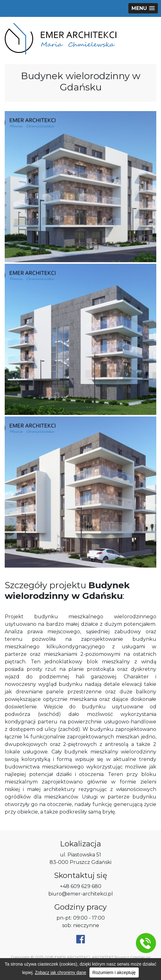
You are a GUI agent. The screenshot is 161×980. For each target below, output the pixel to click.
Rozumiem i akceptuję (114, 972)
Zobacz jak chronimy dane (60, 972)
